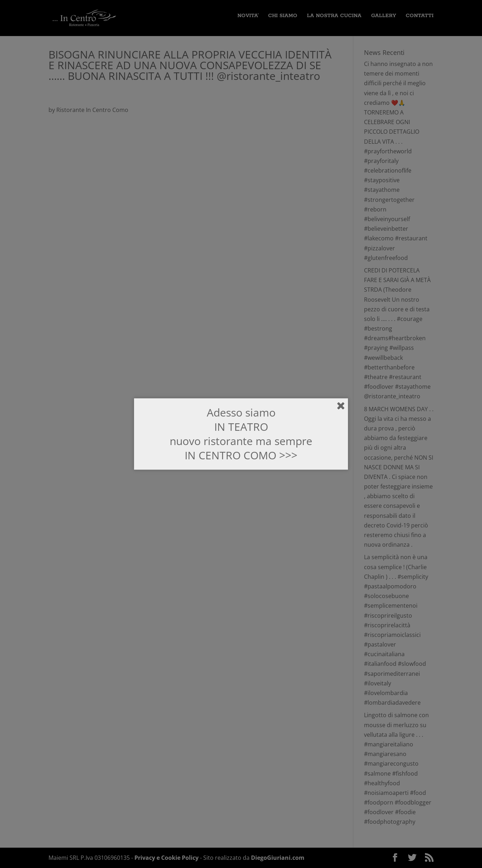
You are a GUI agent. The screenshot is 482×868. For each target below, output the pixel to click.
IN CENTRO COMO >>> (241, 455)
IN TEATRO (241, 427)
